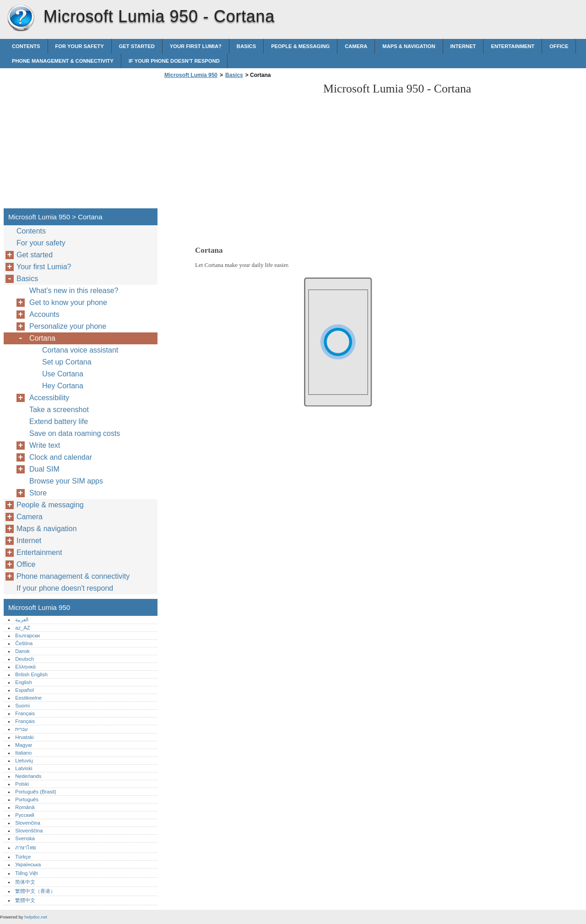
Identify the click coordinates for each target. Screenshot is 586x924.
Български (27, 636)
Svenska (25, 838)
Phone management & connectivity (63, 61)
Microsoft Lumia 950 (21, 18)
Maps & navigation (409, 46)
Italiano (23, 753)
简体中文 (25, 882)
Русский (25, 815)
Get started (137, 46)
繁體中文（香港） (35, 891)
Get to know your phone (68, 302)
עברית (22, 729)
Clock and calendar (61, 457)
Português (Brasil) (36, 792)
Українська (28, 864)
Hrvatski (24, 737)
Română (25, 807)
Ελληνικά (25, 667)
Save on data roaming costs (75, 433)
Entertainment (513, 46)
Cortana (42, 338)
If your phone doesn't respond (174, 61)
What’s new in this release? (74, 291)
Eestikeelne (28, 698)
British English (31, 674)
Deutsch (24, 659)
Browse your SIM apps (66, 481)
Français (25, 713)
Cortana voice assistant (80, 350)
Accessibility (49, 398)
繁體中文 (25, 900)
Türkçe (23, 857)
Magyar (24, 745)
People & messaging (300, 46)
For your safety (80, 46)
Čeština (24, 643)
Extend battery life (59, 421)
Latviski (24, 768)
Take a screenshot (59, 410)
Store (38, 493)
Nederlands (28, 776)
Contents (26, 46)
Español (24, 690)
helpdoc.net (36, 917)
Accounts (44, 314)
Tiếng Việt (26, 873)
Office (559, 46)
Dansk (22, 651)
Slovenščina (29, 831)
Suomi (22, 706)
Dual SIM (44, 469)
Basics (246, 46)
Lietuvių (24, 761)
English (24, 682)
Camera (356, 46)
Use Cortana (63, 374)
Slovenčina (28, 823)
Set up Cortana (67, 362)
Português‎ (27, 799)
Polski (22, 784)
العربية (22, 620)
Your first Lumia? (196, 46)
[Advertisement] (239, 146)
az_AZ (22, 628)
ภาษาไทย (26, 848)
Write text (45, 445)
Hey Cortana (63, 386)
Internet (463, 46)
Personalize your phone (68, 326)
